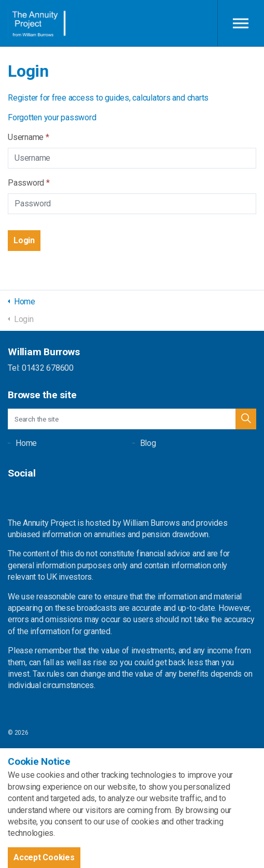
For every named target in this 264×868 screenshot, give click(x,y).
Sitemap (19, 752)
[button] (24, 241)
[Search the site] (132, 419)
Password (29, 183)
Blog (148, 443)
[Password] (132, 204)
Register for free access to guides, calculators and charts (108, 98)
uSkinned (95, 811)
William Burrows (38, 23)
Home (26, 443)
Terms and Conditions (38, 772)
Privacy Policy (27, 792)
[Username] (132, 158)
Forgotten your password (52, 117)
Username (29, 137)
